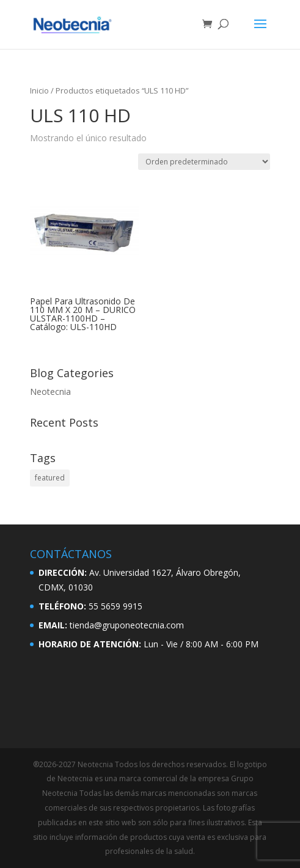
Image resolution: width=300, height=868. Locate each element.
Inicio (39, 90)
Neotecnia (50, 392)
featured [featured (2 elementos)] (50, 478)
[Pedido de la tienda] (204, 162)
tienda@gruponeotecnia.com (127, 625)
